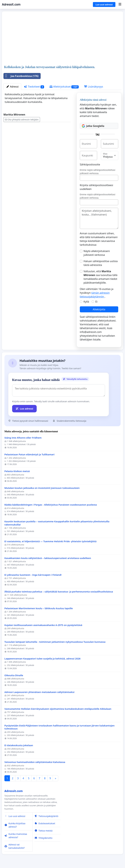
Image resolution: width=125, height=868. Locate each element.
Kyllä (86, 302)
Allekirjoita (99, 309)
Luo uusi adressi (104, 5)
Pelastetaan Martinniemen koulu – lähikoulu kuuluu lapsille (39, 608)
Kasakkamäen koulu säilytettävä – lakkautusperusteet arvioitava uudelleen (48, 558)
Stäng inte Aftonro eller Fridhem (23, 438)
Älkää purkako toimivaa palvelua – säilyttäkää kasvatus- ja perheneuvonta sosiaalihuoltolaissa (59, 592)
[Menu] (120, 4)
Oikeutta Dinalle (14, 675)
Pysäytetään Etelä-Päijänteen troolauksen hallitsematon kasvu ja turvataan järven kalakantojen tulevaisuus (60, 727)
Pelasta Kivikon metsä (17, 471)
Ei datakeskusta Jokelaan (19, 745)
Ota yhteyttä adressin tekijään (22, 120)
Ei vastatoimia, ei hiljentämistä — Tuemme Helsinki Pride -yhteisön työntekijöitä (50, 541)
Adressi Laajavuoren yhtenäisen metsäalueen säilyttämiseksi (39, 692)
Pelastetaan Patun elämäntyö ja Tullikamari (29, 454)
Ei (96, 302)
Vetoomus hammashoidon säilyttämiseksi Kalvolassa (35, 762)
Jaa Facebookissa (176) (21, 76)
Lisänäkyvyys (94, 87)
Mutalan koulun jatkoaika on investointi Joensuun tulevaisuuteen (42, 488)
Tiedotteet (34, 87)
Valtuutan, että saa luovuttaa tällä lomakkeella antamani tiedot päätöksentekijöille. (101, 277)
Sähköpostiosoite (90, 164)
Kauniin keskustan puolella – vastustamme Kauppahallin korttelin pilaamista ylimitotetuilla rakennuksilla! (57, 523)
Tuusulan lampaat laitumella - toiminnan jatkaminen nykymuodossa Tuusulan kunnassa (55, 642)
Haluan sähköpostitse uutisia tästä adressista (101, 263)
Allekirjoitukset (64, 87)
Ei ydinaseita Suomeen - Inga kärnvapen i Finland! (33, 575)
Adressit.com (11, 4)
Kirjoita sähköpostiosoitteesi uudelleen (97, 187)
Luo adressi (24, 409)
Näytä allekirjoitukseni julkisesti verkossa (97, 253)
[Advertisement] (62, 39)
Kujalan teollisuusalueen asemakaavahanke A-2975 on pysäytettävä (43, 625)
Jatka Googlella (93, 126)
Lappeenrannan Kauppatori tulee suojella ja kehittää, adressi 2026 (42, 659)
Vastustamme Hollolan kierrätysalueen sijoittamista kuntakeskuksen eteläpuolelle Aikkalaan (58, 709)
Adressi (12, 87)
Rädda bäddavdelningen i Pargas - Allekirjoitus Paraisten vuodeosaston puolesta (51, 505)
